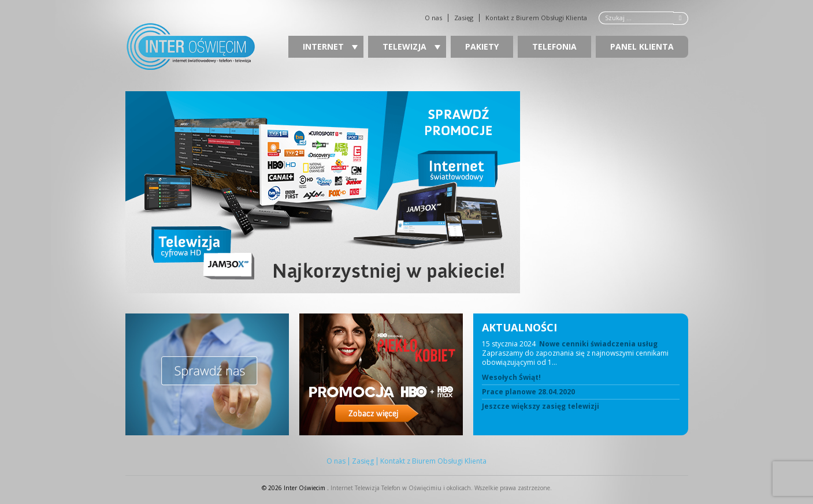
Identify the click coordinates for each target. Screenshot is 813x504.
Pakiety (482, 46)
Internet (330, 46)
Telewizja (411, 46)
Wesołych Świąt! (511, 378)
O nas (433, 18)
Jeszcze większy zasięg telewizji (541, 406)
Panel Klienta (642, 46)
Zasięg (464, 18)
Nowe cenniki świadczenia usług (598, 344)
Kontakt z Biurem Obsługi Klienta (536, 18)
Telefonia (554, 46)
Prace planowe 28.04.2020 (528, 392)
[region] (407, 192)
